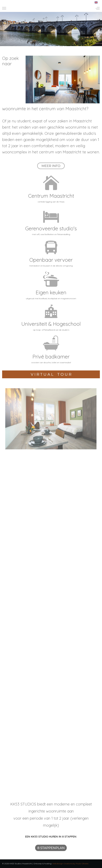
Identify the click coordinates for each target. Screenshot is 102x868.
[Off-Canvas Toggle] (98, 8)
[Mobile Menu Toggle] (4, 8)
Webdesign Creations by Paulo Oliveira (70, 864)
